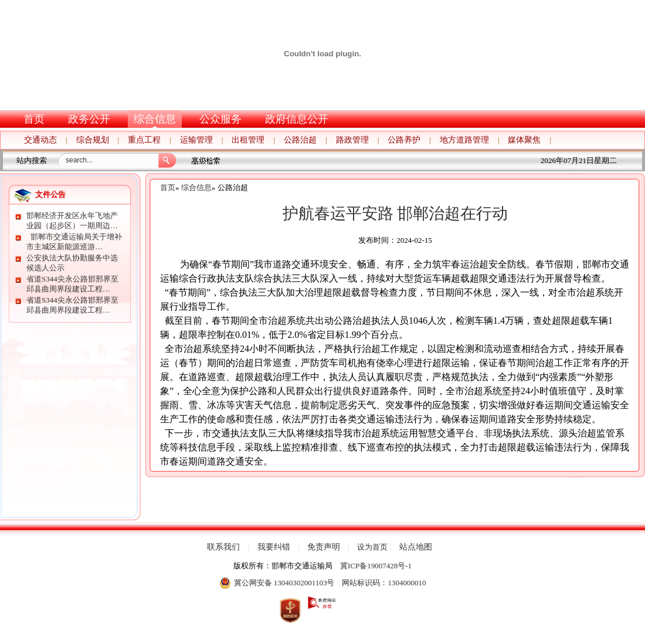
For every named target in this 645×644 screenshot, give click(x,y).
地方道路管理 (464, 140)
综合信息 (155, 119)
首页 (34, 119)
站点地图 (416, 547)
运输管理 (196, 140)
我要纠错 (274, 547)
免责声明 (324, 547)
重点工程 (144, 140)
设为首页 (372, 547)
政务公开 (89, 119)
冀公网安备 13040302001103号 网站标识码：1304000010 (323, 583)
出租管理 (248, 140)
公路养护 (404, 140)
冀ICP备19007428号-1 (376, 566)
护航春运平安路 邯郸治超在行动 (396, 213)
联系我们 (223, 547)
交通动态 (40, 140)
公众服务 (220, 119)
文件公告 (50, 194)
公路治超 (300, 140)
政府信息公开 (297, 119)
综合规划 (93, 140)
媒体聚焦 (524, 140)
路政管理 (352, 140)
